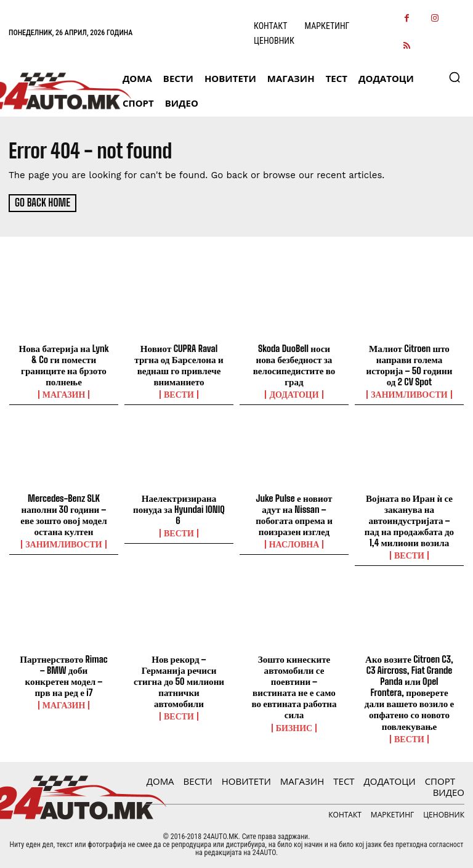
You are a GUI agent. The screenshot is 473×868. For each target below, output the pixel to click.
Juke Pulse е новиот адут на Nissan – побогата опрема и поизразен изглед (294, 514)
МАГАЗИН (64, 394)
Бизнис (294, 715)
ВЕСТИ (179, 394)
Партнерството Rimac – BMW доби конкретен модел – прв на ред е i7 (64, 674)
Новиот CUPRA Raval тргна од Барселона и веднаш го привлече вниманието (179, 364)
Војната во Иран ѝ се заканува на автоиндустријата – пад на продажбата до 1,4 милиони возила (409, 519)
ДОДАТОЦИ (294, 394)
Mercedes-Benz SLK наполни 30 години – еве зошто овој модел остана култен (64, 514)
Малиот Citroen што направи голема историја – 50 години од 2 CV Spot (409, 364)
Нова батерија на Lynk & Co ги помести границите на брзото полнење (64, 364)
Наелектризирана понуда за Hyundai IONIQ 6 (179, 508)
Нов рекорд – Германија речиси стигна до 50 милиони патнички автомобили (179, 680)
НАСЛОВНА (294, 543)
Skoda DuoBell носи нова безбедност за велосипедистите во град (294, 364)
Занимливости (409, 394)
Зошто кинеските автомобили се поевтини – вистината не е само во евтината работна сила (294, 680)
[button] (455, 77)
